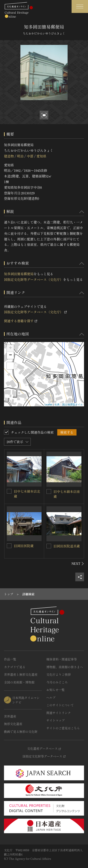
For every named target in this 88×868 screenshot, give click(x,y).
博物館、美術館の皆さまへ (65, 667)
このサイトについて (60, 705)
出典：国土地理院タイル (69, 405)
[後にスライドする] (78, 564)
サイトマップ (56, 720)
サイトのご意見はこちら (63, 728)
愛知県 (41, 156)
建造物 (9, 156)
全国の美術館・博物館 (19, 682)
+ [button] (10, 348)
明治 (20, 156)
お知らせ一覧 (56, 690)
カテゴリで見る (15, 667)
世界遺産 (10, 716)
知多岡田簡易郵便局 (19, 274)
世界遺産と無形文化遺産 (21, 674)
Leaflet (48, 405)
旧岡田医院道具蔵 (67, 546)
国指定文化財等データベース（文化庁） (34, 279)
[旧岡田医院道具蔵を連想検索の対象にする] (49, 546)
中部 (30, 156)
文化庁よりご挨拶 (59, 674)
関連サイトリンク (59, 713)
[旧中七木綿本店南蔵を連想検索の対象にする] (49, 491)
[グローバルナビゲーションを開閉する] (80, 6)
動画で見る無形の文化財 (21, 732)
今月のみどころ (57, 682)
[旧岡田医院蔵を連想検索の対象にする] (9, 546)
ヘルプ (51, 697)
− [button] (10, 355)
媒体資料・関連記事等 (62, 659)
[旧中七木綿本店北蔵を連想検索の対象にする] (9, 491)
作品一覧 (10, 659)
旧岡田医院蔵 (24, 546)
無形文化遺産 (13, 724)
